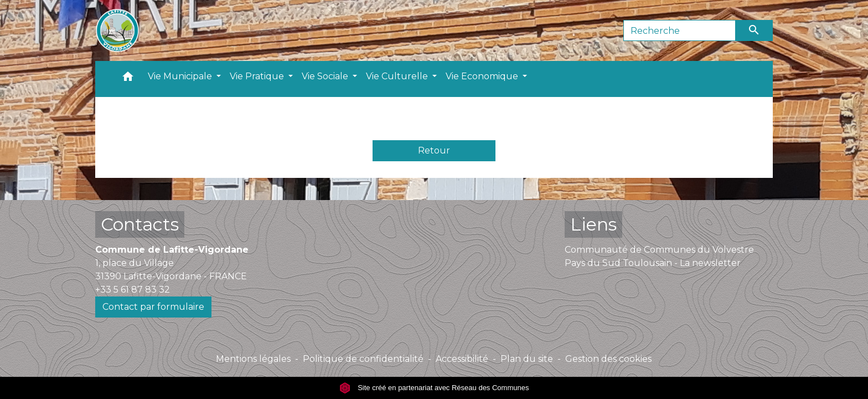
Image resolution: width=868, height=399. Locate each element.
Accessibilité (462, 359)
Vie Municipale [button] (181, 76)
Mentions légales (253, 359)
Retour (434, 150)
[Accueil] (117, 30)
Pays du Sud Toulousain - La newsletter (653, 263)
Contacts (140, 224)
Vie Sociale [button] (326, 76)
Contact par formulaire (153, 307)
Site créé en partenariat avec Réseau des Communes (434, 388)
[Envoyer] (755, 30)
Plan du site (527, 359)
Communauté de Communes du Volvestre (659, 250)
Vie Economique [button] (483, 76)
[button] (128, 79)
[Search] (680, 30)
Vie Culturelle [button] (398, 76)
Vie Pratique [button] (258, 76)
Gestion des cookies (608, 359)
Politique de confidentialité (363, 359)
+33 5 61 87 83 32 (133, 290)
